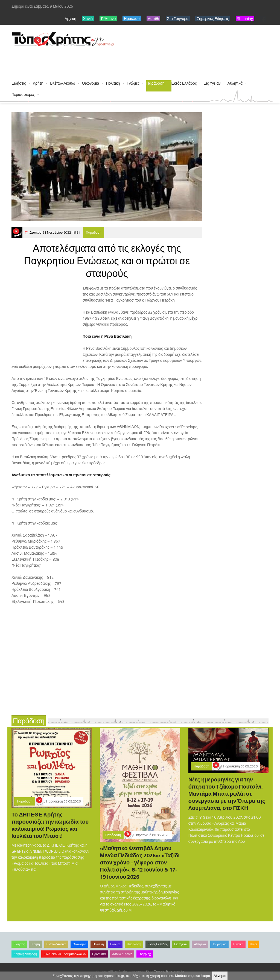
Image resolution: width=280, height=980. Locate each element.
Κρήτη (38, 83)
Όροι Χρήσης (156, 971)
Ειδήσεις (19, 83)
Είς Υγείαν (212, 83)
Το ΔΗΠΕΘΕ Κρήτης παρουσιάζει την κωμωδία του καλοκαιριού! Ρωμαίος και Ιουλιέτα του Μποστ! (50, 825)
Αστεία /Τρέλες (122, 954)
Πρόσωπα (99, 954)
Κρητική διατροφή (25, 954)
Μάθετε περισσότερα (193, 976)
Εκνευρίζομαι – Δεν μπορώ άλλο (65, 954)
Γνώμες (133, 83)
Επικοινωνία (175, 971)
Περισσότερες (23, 94)
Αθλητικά (235, 83)
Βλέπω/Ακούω (63, 83)
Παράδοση (155, 83)
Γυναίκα (238, 944)
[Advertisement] (111, 61)
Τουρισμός (219, 944)
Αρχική (70, 18)
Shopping (145, 954)
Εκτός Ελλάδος (184, 83)
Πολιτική (113, 83)
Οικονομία (91, 83)
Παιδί (253, 944)
